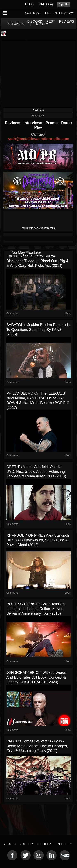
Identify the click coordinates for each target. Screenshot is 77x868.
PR (47, 13)
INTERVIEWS (64, 13)
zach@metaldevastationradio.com (38, 139)
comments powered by (38, 228)
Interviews (33, 123)
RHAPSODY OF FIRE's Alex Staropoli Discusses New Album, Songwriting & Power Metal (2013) (38, 540)
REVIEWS (67, 21)
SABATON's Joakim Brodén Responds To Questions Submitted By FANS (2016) (38, 330)
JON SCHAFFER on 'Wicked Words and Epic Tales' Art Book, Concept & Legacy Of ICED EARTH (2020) (36, 677)
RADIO (44, 4)
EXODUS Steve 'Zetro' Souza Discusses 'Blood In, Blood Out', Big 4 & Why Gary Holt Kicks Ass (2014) (37, 261)
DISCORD (35, 21)
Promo (52, 123)
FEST (51, 21)
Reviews (13, 123)
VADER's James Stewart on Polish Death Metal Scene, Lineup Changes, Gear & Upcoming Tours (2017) (37, 746)
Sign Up (64, 4)
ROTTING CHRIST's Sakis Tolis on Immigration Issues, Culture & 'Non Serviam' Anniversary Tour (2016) (36, 609)
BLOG (30, 4)
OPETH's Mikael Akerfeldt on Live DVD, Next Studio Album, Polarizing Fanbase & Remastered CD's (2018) (36, 471)
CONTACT (33, 13)
